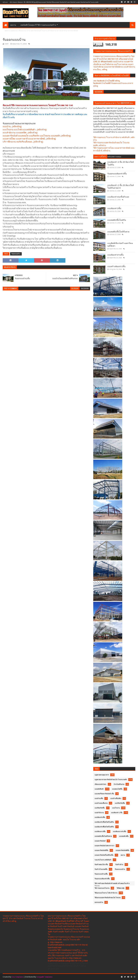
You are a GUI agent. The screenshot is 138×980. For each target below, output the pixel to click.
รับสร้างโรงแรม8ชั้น (101, 869)
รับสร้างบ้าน (119, 865)
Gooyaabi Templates (44, 977)
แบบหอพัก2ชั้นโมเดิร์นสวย (118, 232)
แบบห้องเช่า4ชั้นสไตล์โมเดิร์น (104, 827)
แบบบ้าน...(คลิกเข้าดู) (12, 127)
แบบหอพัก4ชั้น (124, 836)
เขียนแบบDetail (100, 784)
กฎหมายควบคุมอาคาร (102, 775)
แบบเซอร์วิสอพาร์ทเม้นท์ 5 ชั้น (104, 794)
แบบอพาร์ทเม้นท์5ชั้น (101, 850)
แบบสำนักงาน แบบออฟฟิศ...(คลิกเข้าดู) (20, 133)
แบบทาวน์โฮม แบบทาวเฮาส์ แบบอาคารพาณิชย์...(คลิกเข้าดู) (29, 139)
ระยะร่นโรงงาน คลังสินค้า (103, 860)
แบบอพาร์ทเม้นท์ (100, 841)
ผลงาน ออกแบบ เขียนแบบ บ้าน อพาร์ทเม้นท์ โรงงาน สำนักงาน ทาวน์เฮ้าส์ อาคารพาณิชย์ (41, 30)
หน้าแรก (5, 2)
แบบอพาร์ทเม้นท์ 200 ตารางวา (104, 846)
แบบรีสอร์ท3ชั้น (100, 808)
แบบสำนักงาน (99, 813)
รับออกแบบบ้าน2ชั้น (101, 874)
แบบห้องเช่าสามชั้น (115, 255)
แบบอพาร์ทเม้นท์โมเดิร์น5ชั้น (104, 855)
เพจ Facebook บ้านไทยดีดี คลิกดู (106, 81)
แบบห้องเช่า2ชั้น (114, 208)
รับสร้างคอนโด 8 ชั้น (101, 865)
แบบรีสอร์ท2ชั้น (120, 803)
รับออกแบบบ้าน (16, 254)
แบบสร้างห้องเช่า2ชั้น (116, 266)
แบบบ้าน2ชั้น (99, 799)
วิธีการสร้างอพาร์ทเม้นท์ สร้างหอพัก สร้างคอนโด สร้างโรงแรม (112, 884)
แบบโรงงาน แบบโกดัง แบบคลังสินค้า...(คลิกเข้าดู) (25, 130)
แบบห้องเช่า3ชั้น (100, 817)
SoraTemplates (17, 977)
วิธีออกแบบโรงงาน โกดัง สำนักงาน (106, 893)
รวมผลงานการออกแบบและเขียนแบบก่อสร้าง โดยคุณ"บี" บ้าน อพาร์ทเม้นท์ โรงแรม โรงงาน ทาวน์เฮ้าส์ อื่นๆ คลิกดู (23, 918)
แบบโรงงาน (116, 808)
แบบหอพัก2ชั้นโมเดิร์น (117, 220)
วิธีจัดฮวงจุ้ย (120, 888)
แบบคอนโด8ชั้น (117, 789)
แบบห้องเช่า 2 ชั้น (117, 813)
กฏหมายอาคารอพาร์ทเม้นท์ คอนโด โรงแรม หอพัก (111, 780)
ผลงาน (13, 25)
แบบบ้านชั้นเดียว (116, 799)
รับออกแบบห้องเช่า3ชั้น (117, 174)
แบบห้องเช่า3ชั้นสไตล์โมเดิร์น (104, 822)
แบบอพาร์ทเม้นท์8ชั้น (122, 850)
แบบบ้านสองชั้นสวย (101, 803)
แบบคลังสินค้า (99, 789)
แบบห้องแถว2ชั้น (100, 832)
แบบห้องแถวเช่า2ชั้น (120, 832)
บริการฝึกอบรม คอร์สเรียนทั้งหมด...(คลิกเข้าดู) (23, 142)
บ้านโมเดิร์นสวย (119, 784)
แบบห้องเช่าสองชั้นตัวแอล (118, 197)
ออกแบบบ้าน (99, 902)
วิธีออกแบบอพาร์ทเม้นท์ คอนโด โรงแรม (108, 898)
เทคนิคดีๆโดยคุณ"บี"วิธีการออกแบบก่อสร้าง (38, 25)
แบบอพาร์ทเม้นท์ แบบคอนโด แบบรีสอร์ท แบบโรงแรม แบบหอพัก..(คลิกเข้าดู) (37, 136)
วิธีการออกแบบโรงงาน (102, 888)
